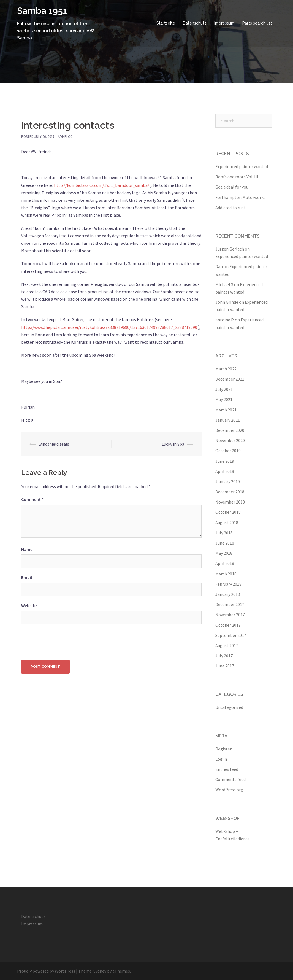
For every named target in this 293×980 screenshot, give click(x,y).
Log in (221, 759)
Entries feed (227, 769)
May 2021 (224, 399)
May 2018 (224, 553)
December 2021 (230, 379)
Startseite (166, 23)
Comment (32, 499)
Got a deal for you (232, 187)
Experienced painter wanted (242, 166)
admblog (65, 137)
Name (27, 549)
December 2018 (230, 492)
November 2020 (230, 440)
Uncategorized (229, 707)
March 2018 (226, 574)
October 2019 (228, 451)
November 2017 (230, 615)
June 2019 (225, 461)
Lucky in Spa (173, 444)
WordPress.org (229, 790)
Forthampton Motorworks (240, 197)
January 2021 (228, 420)
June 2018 (225, 543)
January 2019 (228, 481)
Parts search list (257, 23)
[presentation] (63, 641)
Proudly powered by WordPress (46, 971)
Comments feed (230, 779)
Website (29, 605)
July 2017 (224, 656)
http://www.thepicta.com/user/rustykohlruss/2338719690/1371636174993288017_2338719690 (109, 327)
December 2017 (230, 604)
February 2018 (228, 584)
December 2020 (230, 430)
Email (27, 577)
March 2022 (226, 369)
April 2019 (225, 471)
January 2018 (228, 594)
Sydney (100, 971)
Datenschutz (195, 23)
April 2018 (225, 563)
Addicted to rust (230, 208)
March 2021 (226, 410)
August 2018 (227, 523)
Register (223, 749)
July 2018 (224, 533)
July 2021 (224, 389)
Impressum (224, 23)
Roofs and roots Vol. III (237, 177)
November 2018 (230, 502)
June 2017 (225, 666)
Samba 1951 (42, 11)
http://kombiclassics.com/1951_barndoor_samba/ (102, 185)
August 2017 (227, 645)
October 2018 (228, 512)
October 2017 (228, 625)
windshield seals (54, 444)
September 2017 (231, 635)
